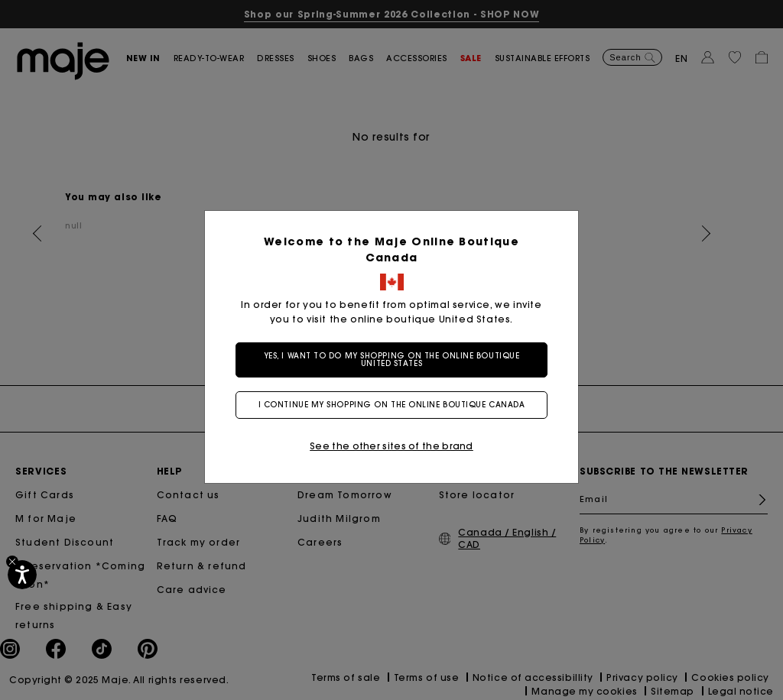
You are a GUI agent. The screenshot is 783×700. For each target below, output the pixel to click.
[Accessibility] (22, 575)
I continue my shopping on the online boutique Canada (392, 405)
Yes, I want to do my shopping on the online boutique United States (392, 360)
